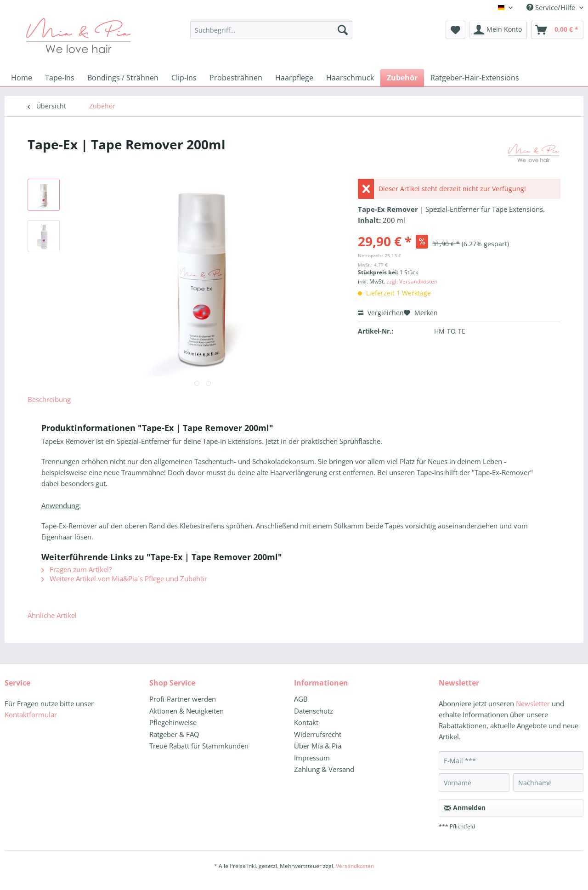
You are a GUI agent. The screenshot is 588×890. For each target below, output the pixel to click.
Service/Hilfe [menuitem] (552, 7)
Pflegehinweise (173, 722)
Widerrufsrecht (318, 734)
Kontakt (306, 722)
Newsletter (533, 703)
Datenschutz (314, 711)
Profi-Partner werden (183, 699)
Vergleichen (381, 313)
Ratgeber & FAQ (174, 734)
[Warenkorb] (557, 30)
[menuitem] (271, 34)
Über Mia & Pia (318, 746)
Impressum (312, 758)
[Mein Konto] (498, 30)
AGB (301, 699)
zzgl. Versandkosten (412, 281)
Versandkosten (355, 866)
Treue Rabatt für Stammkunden (199, 746)
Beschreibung (49, 399)
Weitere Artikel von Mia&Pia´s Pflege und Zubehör (124, 578)
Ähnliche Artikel (52, 615)
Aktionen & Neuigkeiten (187, 711)
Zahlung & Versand (324, 769)
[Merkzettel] (455, 30)
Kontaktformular (31, 714)
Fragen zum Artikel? (76, 569)
